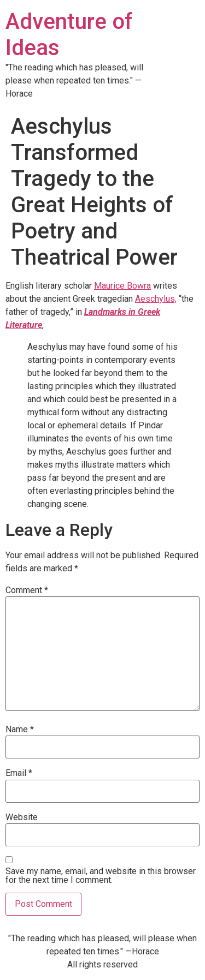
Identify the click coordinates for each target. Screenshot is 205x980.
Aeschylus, (156, 299)
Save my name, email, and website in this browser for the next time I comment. (101, 876)
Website (22, 817)
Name (20, 730)
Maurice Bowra (122, 286)
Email (19, 773)
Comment (27, 590)
